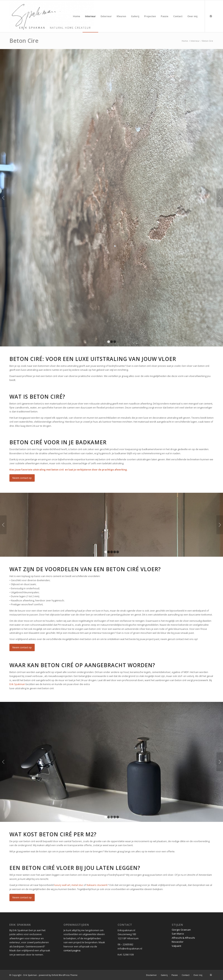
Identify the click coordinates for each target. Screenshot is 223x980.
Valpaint (176, 946)
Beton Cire (24, 41)
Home (185, 41)
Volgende (220, 198)
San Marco (178, 934)
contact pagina (72, 950)
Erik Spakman (17, 684)
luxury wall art (62, 885)
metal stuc (77, 885)
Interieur (195, 41)
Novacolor (178, 942)
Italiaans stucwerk (97, 885)
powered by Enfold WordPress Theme (58, 975)
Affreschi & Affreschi (183, 938)
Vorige (3, 198)
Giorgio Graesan (181, 930)
